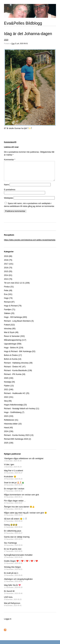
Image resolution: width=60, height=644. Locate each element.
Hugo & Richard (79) (13, 310)
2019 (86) (8, 260)
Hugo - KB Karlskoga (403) (15, 321)
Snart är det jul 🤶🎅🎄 (14, 487)
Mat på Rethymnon (13, 608)
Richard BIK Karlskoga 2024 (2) (18, 443)
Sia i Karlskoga (13, 548)
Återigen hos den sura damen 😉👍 (19, 512)
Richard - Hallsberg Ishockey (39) (18, 367)
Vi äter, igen (13, 469)
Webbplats (8, 202)
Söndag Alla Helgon (13, 572)
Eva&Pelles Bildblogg (23, 23)
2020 (6, 40)
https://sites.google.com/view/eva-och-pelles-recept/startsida (30, 244)
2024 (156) (9, 435)
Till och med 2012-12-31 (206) (17, 287)
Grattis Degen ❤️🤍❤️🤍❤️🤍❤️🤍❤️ (21, 566)
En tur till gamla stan (13, 554)
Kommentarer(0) (10, 142)
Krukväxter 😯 (13, 481)
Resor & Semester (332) (14, 340)
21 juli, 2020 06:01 (21, 44)
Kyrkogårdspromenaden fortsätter (18, 560)
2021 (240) (9, 393)
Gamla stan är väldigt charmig (17, 542)
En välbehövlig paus (13, 536)
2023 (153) (9, 420)
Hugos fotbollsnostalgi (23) (15, 409)
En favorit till (13, 596)
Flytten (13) (9, 390)
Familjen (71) (10, 313)
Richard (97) (9, 306)
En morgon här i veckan (14, 494)
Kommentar (10, 160)
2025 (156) (9, 447)
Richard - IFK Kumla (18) (15, 378)
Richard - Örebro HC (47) (15, 370)
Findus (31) (9, 291)
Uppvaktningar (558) (13, 348)
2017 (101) (9, 268)
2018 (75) (8, 264)
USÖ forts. (13, 602)
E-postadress (10, 193)
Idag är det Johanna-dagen (28, 34)
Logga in (8, 623)
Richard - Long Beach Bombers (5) (19, 325)
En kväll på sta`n (13, 578)
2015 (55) (8, 275)
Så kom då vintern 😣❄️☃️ (16, 524)
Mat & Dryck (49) (11, 336)
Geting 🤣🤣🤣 (13, 530)
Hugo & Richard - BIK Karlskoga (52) (20, 355)
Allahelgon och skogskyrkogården (18, 584)
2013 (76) (8, 283)
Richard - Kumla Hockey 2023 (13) (19, 439)
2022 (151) (9, 401)
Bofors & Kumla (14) (13, 363)
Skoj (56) (8, 405)
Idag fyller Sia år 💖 (13, 590)
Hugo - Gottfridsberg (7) (14, 416)
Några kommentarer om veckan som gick (22, 500)
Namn (7, 188)
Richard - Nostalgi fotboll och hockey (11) (22, 412)
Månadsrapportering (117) (15, 344)
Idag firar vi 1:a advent (14, 475)
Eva (13, 44)
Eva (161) (8, 298)
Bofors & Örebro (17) (13, 359)
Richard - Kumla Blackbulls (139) (18, 374)
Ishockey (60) (10, 332)
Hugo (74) (8, 302)
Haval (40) (8, 431)
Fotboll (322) (9, 329)
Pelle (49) (8, 294)
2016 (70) (8, 271)
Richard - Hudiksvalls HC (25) (17, 397)
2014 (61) (8, 279)
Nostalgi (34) (9, 386)
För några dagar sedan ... (15, 506)
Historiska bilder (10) (13, 428)
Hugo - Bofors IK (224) (14, 351)
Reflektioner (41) (11, 424)
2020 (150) (9, 382)
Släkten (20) (9, 317)
